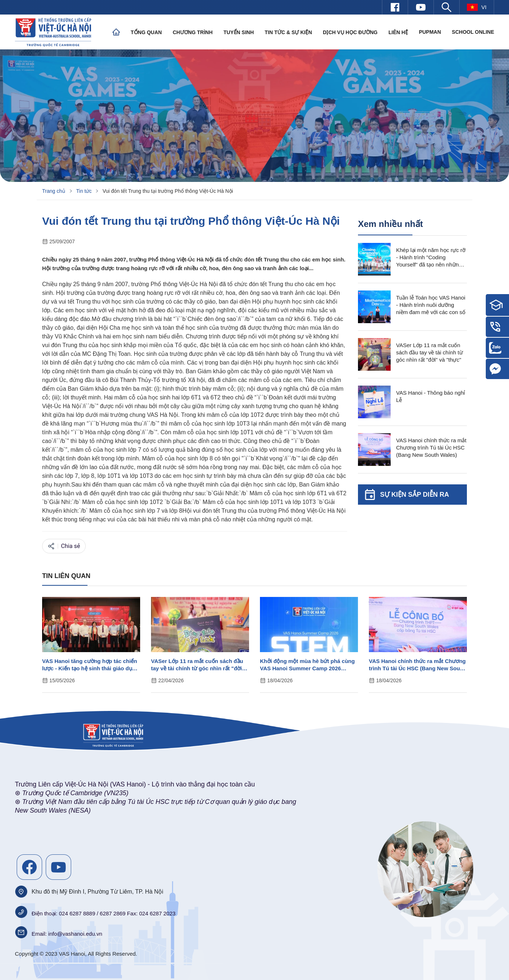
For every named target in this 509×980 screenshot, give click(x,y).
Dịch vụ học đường (350, 32)
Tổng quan (146, 32)
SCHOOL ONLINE (473, 32)
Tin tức (84, 191)
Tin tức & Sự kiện (288, 32)
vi (477, 7)
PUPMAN (430, 32)
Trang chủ (54, 191)
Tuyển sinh (239, 32)
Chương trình (193, 32)
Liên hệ (398, 32)
